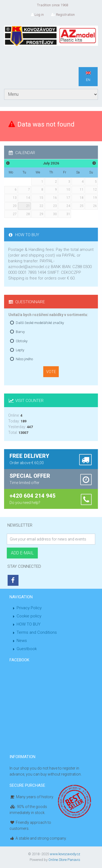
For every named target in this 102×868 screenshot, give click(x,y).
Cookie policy (29, 616)
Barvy (20, 332)
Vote (51, 372)
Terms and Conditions (37, 632)
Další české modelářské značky (40, 323)
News (22, 641)
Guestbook (27, 649)
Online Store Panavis (64, 860)
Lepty (20, 350)
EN (88, 76)
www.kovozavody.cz (65, 854)
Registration (63, 15)
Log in (37, 15)
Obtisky (22, 341)
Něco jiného (24, 359)
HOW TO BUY (29, 624)
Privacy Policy (29, 608)
